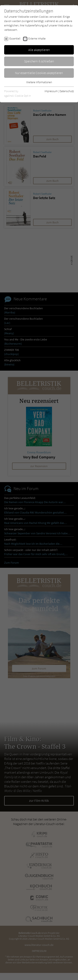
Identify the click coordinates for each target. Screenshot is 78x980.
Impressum (51, 91)
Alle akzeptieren (39, 50)
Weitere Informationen (39, 82)
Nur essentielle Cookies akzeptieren (39, 73)
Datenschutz (67, 91)
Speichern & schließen (39, 61)
